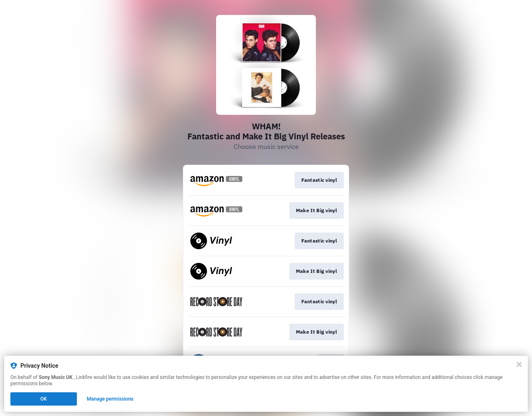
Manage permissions (110, 399)
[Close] (519, 364)
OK (44, 399)
